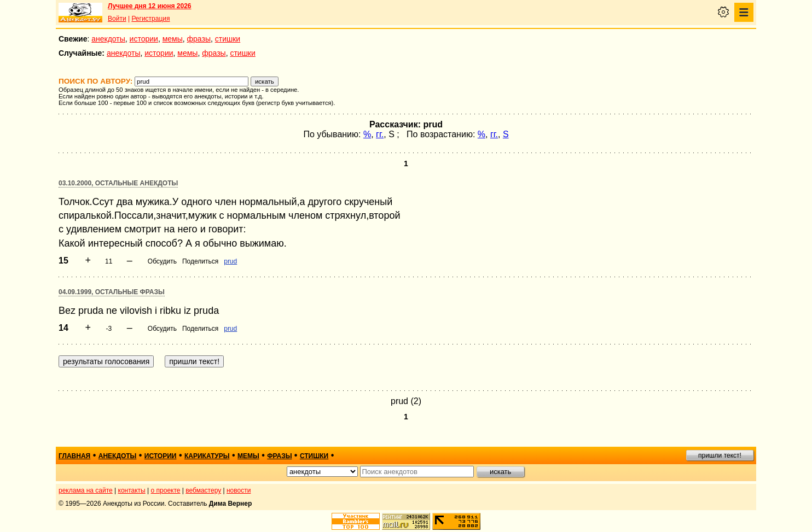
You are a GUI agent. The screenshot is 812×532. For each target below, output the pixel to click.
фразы (199, 39)
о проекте (166, 490)
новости (239, 490)
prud (230, 261)
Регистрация (150, 19)
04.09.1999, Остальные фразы (112, 292)
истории (144, 39)
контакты (132, 490)
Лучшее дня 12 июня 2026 (150, 6)
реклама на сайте (86, 490)
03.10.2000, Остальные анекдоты (118, 183)
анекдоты (108, 39)
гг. (380, 134)
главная (74, 456)
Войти (117, 19)
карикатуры (207, 456)
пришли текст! (720, 455)
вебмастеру (203, 490)
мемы (173, 39)
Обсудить (162, 261)
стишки (228, 39)
